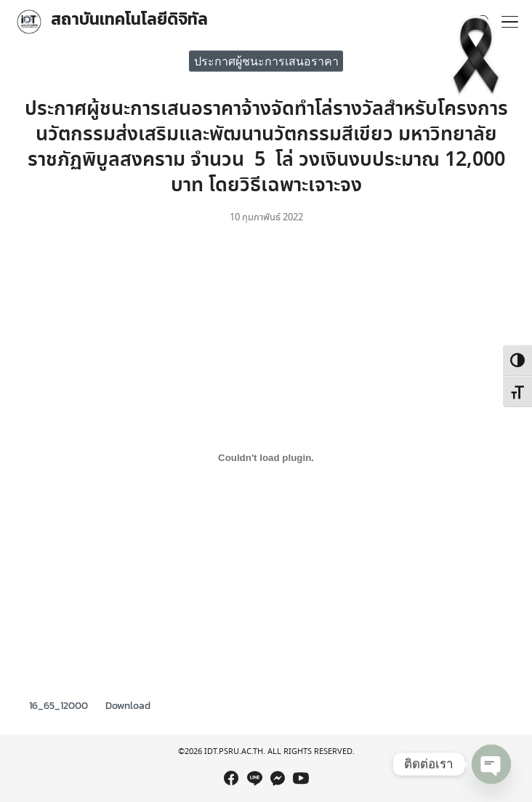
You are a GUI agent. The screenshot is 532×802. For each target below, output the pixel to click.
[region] (266, 740)
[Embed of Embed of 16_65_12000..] (266, 457)
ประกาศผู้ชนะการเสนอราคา (266, 60)
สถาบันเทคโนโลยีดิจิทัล (129, 19)
